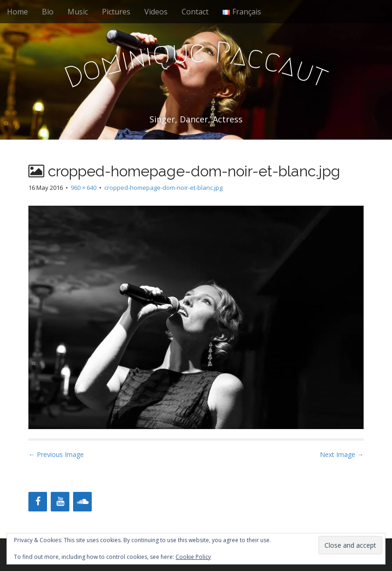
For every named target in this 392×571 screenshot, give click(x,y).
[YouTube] (60, 502)
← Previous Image (56, 454)
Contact (195, 12)
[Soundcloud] (82, 502)
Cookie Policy (193, 557)
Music (78, 12)
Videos (156, 12)
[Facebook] (38, 502)
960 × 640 (84, 188)
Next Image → (342, 454)
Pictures (116, 12)
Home (17, 12)
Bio (48, 12)
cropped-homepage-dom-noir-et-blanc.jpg (163, 188)
